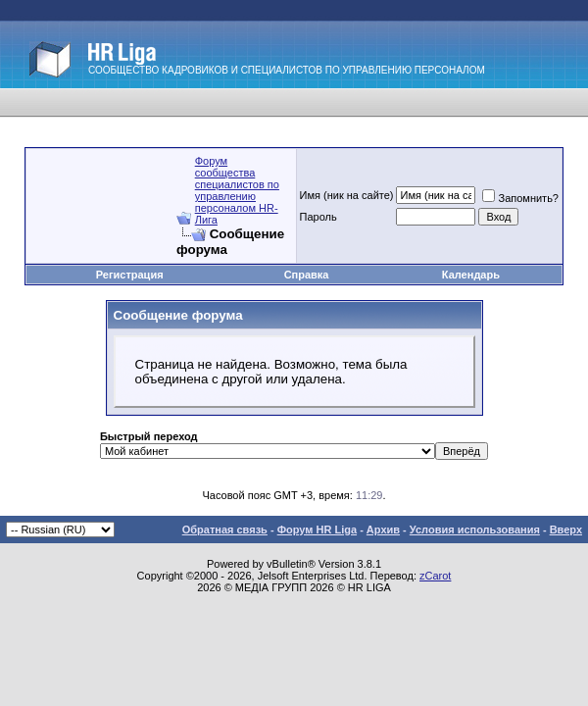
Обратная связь (225, 529)
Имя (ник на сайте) (347, 195)
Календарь (471, 275)
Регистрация (130, 275)
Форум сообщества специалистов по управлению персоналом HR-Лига (237, 190)
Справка (307, 275)
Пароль (318, 217)
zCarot (435, 576)
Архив (383, 529)
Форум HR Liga (317, 529)
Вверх (566, 529)
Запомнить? (520, 198)
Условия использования (475, 529)
